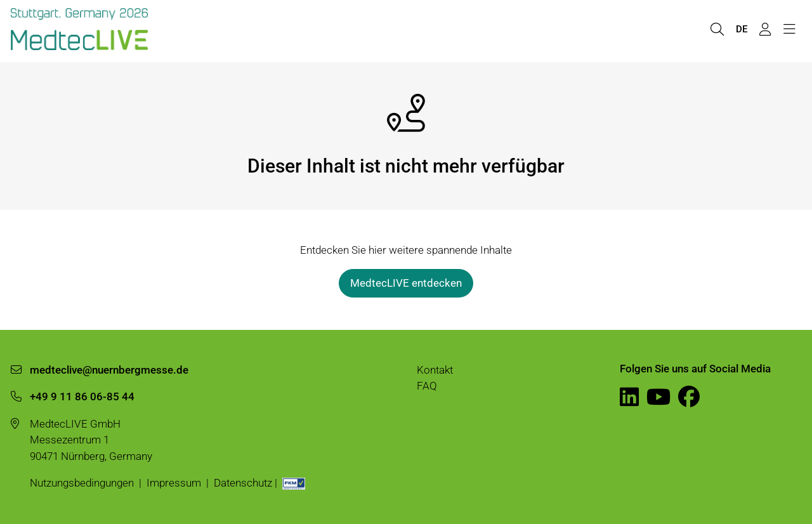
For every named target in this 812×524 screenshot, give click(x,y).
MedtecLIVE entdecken (406, 283)
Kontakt (435, 370)
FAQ (427, 386)
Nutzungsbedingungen (82, 483)
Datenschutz (243, 483)
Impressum (174, 483)
